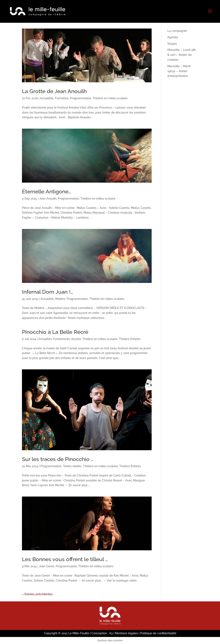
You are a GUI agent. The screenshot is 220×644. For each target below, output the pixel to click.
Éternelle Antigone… (47, 192)
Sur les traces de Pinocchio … (58, 459)
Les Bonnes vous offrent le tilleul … (65, 559)
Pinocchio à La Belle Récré (55, 332)
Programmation (81, 98)
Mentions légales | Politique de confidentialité (146, 633)
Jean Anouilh (48, 199)
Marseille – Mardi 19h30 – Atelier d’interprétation (179, 71)
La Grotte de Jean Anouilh (54, 91)
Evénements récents (67, 339)
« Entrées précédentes (37, 594)
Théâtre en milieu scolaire (110, 98)
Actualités (47, 98)
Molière (60, 299)
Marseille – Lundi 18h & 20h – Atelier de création (182, 55)
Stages (172, 44)
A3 (111, 633)
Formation (62, 98)
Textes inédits (72, 466)
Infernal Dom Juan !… (48, 292)
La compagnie (177, 31)
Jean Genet (47, 566)
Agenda (173, 37)
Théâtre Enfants (130, 339)
